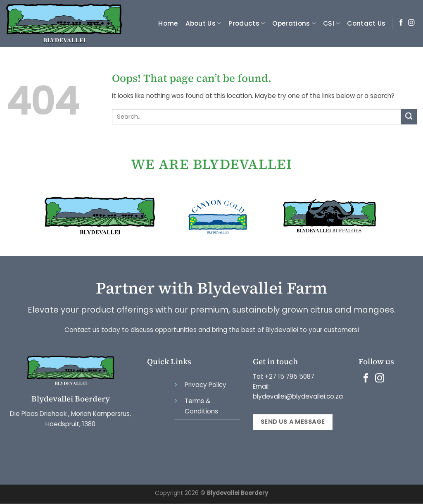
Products (247, 23)
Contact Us (366, 23)
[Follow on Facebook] (401, 23)
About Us (203, 23)
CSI (331, 23)
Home (168, 23)
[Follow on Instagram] (411, 23)
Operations (294, 23)
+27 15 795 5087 (290, 376)
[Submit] (409, 117)
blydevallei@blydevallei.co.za (298, 396)
